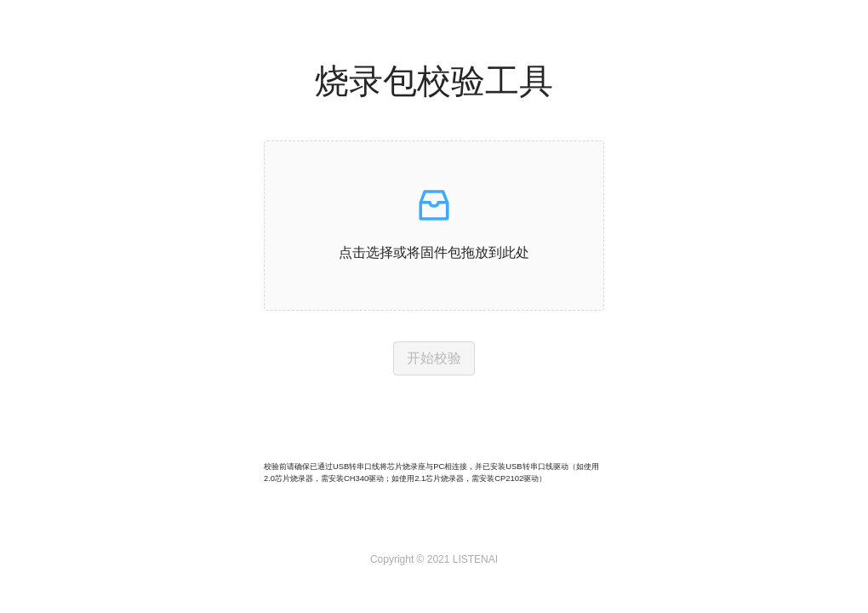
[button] (434, 226)
